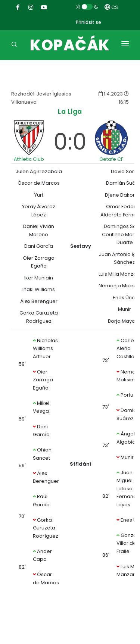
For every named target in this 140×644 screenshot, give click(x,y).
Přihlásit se (88, 22)
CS (111, 7)
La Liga (70, 111)
